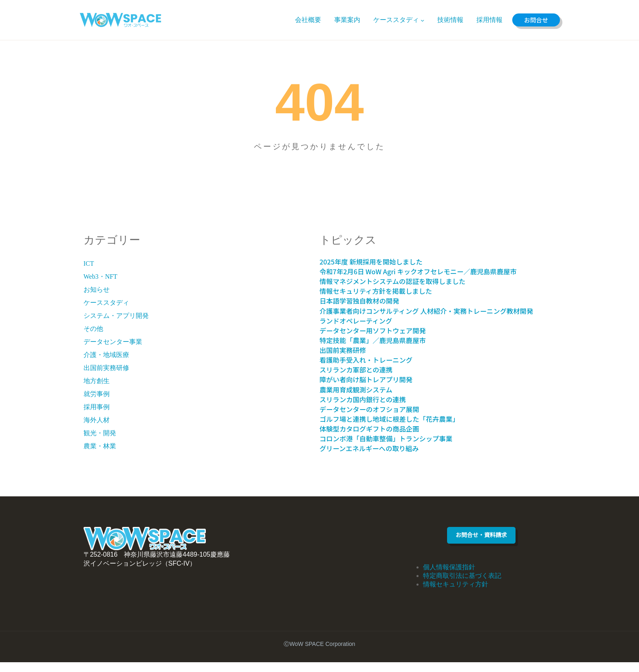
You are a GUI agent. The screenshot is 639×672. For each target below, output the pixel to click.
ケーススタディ (106, 303)
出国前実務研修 (106, 368)
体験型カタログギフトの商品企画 (378, 439)
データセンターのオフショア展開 (378, 419)
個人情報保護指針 (449, 577)
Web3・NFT (100, 277)
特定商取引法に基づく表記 (462, 585)
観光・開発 (100, 433)
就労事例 (97, 394)
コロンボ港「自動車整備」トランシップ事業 (397, 448)
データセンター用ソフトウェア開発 (381, 340)
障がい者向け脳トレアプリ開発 (374, 390)
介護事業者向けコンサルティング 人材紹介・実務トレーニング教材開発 (437, 316)
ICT (89, 263)
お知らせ (97, 290)
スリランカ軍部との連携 (362, 380)
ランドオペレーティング (362, 331)
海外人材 (97, 420)
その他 (93, 329)
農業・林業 (100, 446)
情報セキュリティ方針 (456, 594)
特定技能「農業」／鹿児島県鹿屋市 (381, 350)
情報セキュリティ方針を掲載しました (385, 291)
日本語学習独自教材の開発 (366, 301)
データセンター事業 (113, 342)
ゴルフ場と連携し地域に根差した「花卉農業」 (401, 429)
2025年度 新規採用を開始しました (379, 262)
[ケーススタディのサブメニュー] (420, 20)
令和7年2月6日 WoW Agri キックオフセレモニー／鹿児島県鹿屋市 (434, 272)
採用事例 (97, 407)
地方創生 (97, 381)
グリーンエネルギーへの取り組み (378, 458)
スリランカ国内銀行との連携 (370, 409)
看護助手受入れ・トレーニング (374, 370)
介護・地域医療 (106, 355)
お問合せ (535, 20)
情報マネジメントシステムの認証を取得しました (405, 281)
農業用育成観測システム (362, 400)
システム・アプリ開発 (116, 316)
